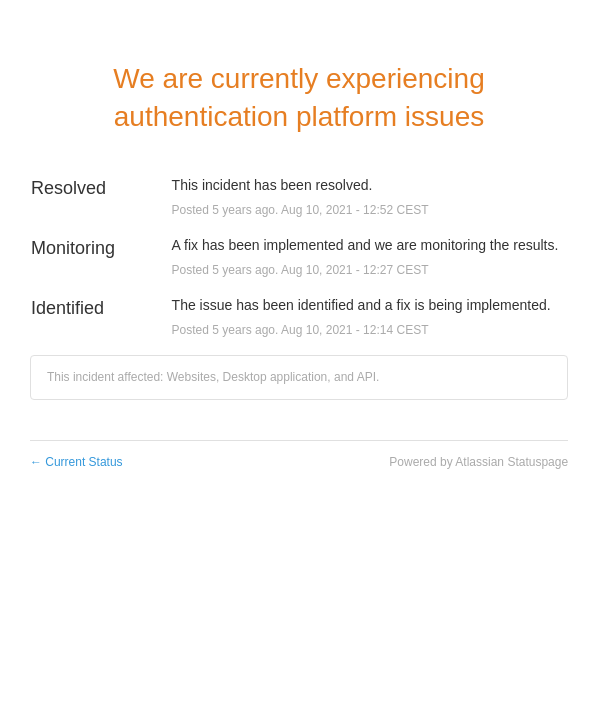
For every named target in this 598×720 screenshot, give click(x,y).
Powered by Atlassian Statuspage (478, 462)
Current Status (76, 462)
